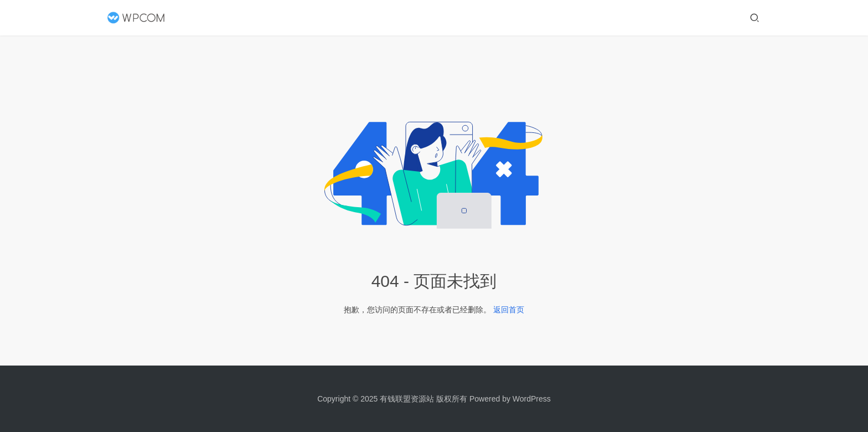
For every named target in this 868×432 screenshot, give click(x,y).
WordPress (532, 399)
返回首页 (509, 310)
